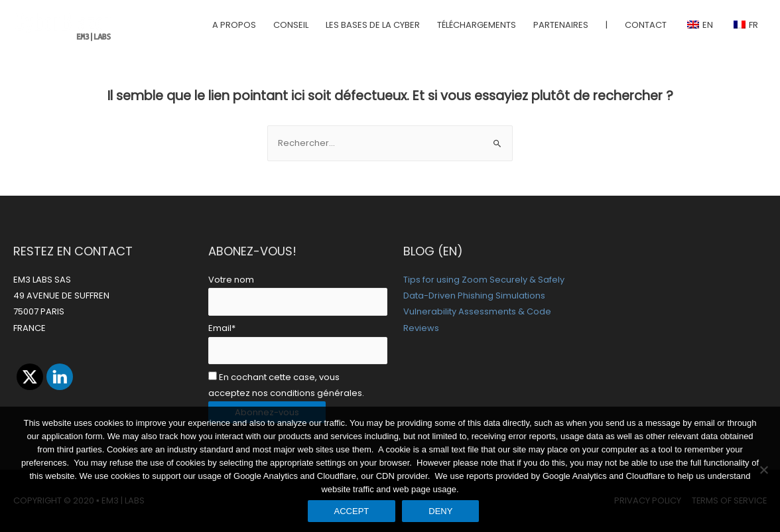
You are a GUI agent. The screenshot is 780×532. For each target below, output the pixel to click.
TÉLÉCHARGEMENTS (477, 25)
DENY (440, 511)
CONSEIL (291, 25)
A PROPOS (234, 25)
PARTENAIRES (561, 25)
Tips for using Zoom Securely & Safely (484, 280)
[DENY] (763, 470)
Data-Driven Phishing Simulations (474, 296)
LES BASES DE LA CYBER (373, 25)
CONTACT (646, 25)
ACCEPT (352, 511)
